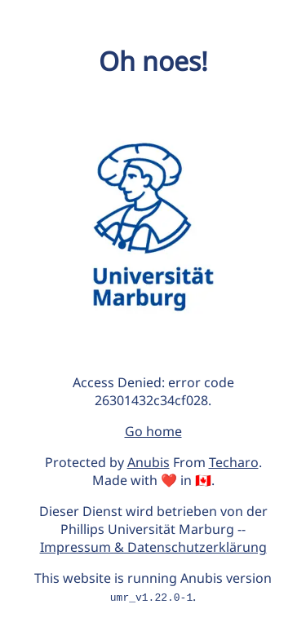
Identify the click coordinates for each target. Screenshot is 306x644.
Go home (153, 431)
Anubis (149, 462)
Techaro (234, 462)
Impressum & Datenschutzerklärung (153, 547)
